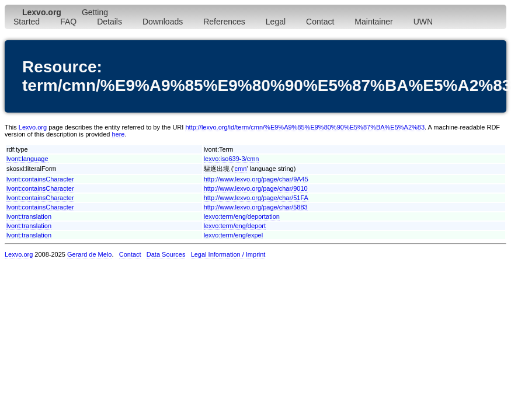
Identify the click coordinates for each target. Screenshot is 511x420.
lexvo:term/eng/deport (235, 226)
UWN (423, 22)
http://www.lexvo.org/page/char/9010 (256, 188)
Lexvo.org (33, 127)
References (224, 22)
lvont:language (27, 159)
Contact (320, 22)
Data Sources (166, 254)
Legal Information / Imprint (228, 254)
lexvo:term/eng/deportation (242, 216)
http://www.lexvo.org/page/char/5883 (256, 207)
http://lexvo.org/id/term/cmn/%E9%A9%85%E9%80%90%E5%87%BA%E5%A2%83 (305, 127)
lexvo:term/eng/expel (234, 235)
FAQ (68, 22)
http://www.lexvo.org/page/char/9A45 (256, 179)
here (118, 134)
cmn (241, 169)
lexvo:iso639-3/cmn (232, 159)
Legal (276, 22)
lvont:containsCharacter (40, 179)
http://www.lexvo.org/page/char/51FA (256, 198)
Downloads (163, 22)
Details (109, 22)
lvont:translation (29, 216)
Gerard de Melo (89, 254)
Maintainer (373, 22)
